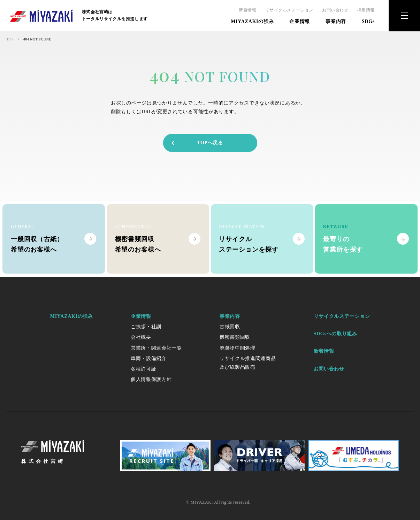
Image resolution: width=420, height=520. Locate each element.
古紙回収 (230, 327)
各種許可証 (144, 369)
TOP (10, 39)
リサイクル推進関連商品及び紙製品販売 (248, 363)
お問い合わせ (335, 10)
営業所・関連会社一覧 (156, 348)
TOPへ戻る (197, 143)
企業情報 (300, 21)
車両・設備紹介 (149, 358)
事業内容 (336, 21)
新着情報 (247, 10)
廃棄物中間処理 (238, 348)
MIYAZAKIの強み (252, 21)
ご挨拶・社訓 (146, 327)
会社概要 (141, 337)
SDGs (368, 21)
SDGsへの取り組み (335, 334)
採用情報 (366, 10)
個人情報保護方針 (151, 379)
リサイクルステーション (289, 10)
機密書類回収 (235, 337)
